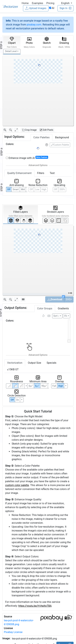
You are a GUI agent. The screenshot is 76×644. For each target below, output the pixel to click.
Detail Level (11, 51)
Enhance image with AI (27, 158)
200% (62, 189)
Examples (38, 3)
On (17, 400)
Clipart (12, 42)
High (44, 189)
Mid (23, 189)
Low (37, 189)
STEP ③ (2, 187)
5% (66, 316)
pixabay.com (34, 25)
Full (54, 386)
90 (44, 386)
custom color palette (17, 485)
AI (52, 8)
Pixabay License (13, 632)
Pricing (50, 3)
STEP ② (2, 152)
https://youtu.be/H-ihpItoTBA (35, 606)
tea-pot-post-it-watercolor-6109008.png (34, 639)
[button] (67, 3)
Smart (16, 189)
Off (12, 400)
